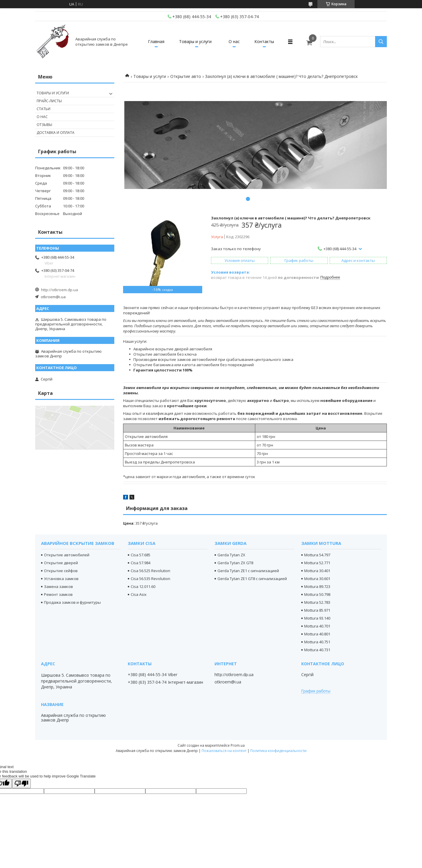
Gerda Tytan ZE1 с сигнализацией (248, 571)
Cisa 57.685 (141, 555)
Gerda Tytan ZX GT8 (235, 563)
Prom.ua (238, 745)
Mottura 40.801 (317, 634)
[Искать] (381, 42)
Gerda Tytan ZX (231, 555)
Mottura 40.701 (317, 626)
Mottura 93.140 (317, 618)
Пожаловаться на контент (224, 751)
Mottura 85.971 (317, 610)
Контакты (264, 41)
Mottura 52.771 (317, 563)
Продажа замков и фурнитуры (72, 602)
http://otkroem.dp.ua (59, 290)
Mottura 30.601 (317, 579)
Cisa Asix (139, 594)
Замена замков (58, 586)
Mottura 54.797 (317, 555)
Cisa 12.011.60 (143, 586)
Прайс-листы (49, 101)
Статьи (44, 109)
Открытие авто (186, 76)
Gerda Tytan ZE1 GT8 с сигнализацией (252, 579)
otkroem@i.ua (53, 297)
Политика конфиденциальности (278, 751)
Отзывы (44, 125)
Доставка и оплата (56, 133)
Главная (156, 41)
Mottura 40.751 (317, 642)
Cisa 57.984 (141, 563)
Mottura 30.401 (317, 571)
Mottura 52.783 (317, 602)
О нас (234, 41)
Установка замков (61, 579)
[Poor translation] (21, 783)
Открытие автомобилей (67, 555)
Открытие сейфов (61, 571)
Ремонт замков (58, 594)
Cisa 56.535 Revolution (150, 579)
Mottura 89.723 (317, 586)
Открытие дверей (61, 563)
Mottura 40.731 (317, 650)
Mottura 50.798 (317, 594)
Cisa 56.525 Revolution (150, 571)
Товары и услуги (195, 41)
